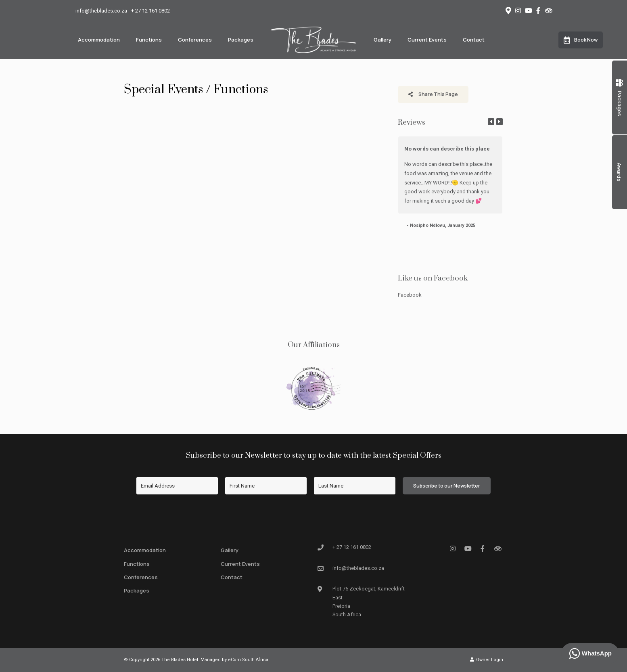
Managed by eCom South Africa (234, 660)
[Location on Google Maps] (508, 10)
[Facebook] (538, 10)
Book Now (581, 40)
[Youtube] (528, 10)
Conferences (195, 40)
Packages (241, 40)
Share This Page (433, 94)
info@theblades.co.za (101, 11)
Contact (474, 40)
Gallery (382, 40)
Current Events (427, 40)
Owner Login (487, 660)
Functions (149, 40)
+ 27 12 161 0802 (150, 11)
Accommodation (99, 40)
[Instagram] (518, 10)
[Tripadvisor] (548, 10)
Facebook (410, 295)
